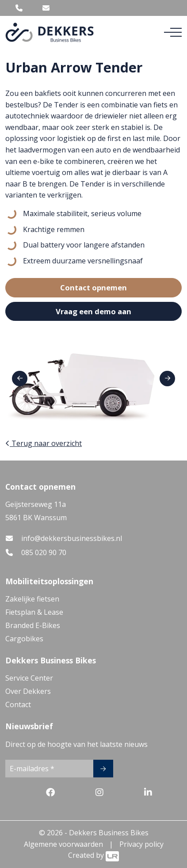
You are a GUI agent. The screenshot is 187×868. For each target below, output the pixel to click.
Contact (18, 704)
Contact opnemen (93, 287)
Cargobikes (24, 639)
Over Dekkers (28, 691)
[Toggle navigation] (173, 32)
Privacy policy (141, 844)
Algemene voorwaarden (63, 844)
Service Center (29, 678)
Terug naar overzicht (44, 443)
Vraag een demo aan (93, 311)
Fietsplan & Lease (34, 612)
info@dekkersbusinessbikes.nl (72, 538)
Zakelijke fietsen (32, 599)
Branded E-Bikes (33, 625)
